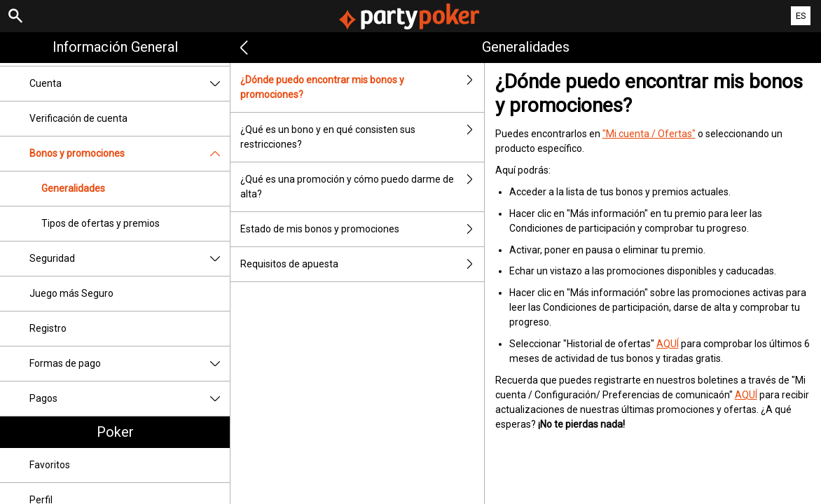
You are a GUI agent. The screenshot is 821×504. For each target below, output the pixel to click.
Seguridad (130, 259)
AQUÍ (668, 344)
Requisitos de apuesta (362, 264)
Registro (48, 328)
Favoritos (50, 465)
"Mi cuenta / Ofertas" (649, 134)
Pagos (130, 399)
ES (801, 16)
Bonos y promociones (130, 154)
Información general (115, 47)
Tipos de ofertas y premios (101, 223)
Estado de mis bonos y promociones (362, 229)
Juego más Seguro (71, 293)
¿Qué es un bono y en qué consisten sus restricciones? (362, 137)
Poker (115, 432)
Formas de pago (130, 364)
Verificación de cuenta (78, 118)
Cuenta (130, 84)
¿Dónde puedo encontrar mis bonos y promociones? (362, 87)
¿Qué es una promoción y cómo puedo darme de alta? (362, 187)
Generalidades (73, 188)
